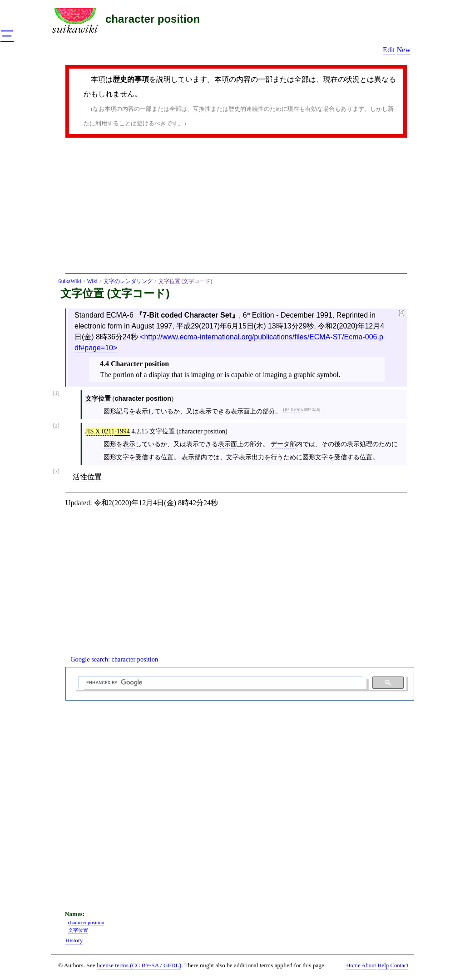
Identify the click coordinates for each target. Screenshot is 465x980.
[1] (56, 393)
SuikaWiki (70, 281)
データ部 (283, 444)
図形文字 (116, 457)
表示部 (191, 457)
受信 (142, 457)
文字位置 (78, 930)
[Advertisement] (236, 209)
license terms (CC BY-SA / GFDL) (139, 965)
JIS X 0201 (293, 410)
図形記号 (116, 411)
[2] (56, 426)
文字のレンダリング (128, 281)
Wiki (92, 281)
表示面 (240, 411)
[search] (220, 683)
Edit (389, 50)
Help (383, 965)
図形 (110, 444)
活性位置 (87, 477)
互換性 (202, 109)
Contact (399, 965)
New (404, 50)
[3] (56, 472)
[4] (402, 313)
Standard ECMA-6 (104, 315)
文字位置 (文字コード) (186, 281)
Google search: (114, 659)
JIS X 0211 (100, 431)
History (74, 940)
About (369, 965)
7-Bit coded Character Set (187, 315)
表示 (142, 411)
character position (153, 19)
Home (353, 965)
